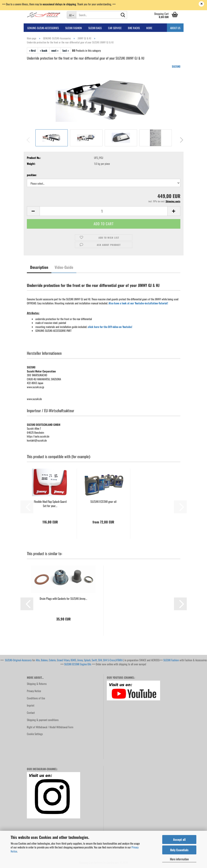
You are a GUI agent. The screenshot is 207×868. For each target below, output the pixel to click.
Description (39, 267)
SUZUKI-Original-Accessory (18, 660)
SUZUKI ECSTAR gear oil (103, 502)
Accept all (179, 839)
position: (32, 175)
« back (44, 50)
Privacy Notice (34, 691)
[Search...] (71, 15)
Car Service (115, 28)
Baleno (44, 660)
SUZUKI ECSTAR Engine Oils (78, 664)
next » (55, 50)
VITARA (119, 660)
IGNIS (73, 660)
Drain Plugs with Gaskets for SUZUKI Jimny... (63, 599)
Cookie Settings (35, 734)
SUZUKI (176, 66)
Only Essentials (179, 850)
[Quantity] (104, 211)
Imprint (31, 705)
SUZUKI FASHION (74, 28)
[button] (180, 140)
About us (175, 28)
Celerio (52, 660)
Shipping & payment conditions (43, 720)
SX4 (100, 660)
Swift (94, 660)
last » (66, 50)
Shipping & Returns (37, 684)
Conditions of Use (36, 698)
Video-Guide (64, 267)
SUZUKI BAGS (95, 28)
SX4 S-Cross (109, 660)
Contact (31, 713)
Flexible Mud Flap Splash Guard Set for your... (50, 504)
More (149, 28)
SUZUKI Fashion (171, 660)
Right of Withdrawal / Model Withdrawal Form (50, 727)
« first (32, 50)
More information (179, 859)
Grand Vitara (63, 660)
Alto (38, 660)
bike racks (134, 28)
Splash (87, 660)
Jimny (80, 660)
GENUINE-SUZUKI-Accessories (43, 28)
